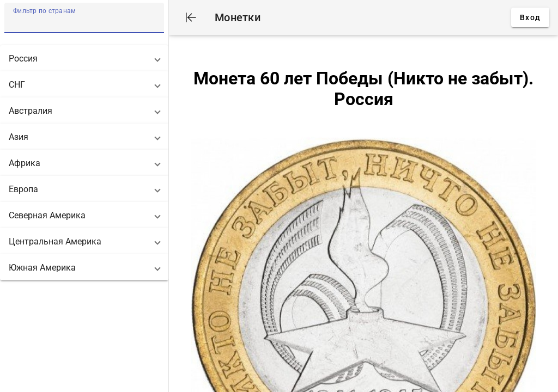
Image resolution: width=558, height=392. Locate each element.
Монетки (238, 17)
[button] (84, 58)
